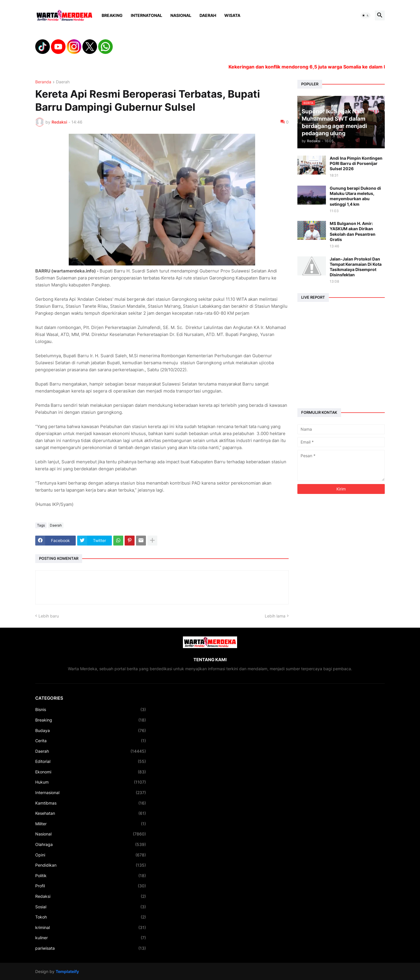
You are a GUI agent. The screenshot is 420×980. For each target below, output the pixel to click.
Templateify (67, 971)
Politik (91, 876)
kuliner (91, 938)
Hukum (91, 782)
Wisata (232, 15)
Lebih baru (49, 616)
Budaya (91, 731)
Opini (91, 855)
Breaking (112, 15)
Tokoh (91, 917)
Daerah (208, 15)
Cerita (91, 741)
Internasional (91, 793)
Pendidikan (91, 865)
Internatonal (147, 15)
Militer (91, 824)
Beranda (43, 82)
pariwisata (91, 948)
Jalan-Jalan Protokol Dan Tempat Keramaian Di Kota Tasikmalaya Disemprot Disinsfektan (356, 267)
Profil (91, 886)
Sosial (91, 907)
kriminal (91, 928)
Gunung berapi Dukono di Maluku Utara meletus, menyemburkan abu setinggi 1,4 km (355, 196)
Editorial (91, 761)
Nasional (181, 15)
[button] (366, 15)
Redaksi (91, 896)
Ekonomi (91, 772)
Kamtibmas (91, 803)
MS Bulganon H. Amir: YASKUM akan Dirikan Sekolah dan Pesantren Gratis (353, 231)
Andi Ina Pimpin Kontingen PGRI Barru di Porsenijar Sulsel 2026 (356, 163)
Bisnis (91, 710)
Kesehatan (91, 813)
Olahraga (91, 844)
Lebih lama (275, 616)
